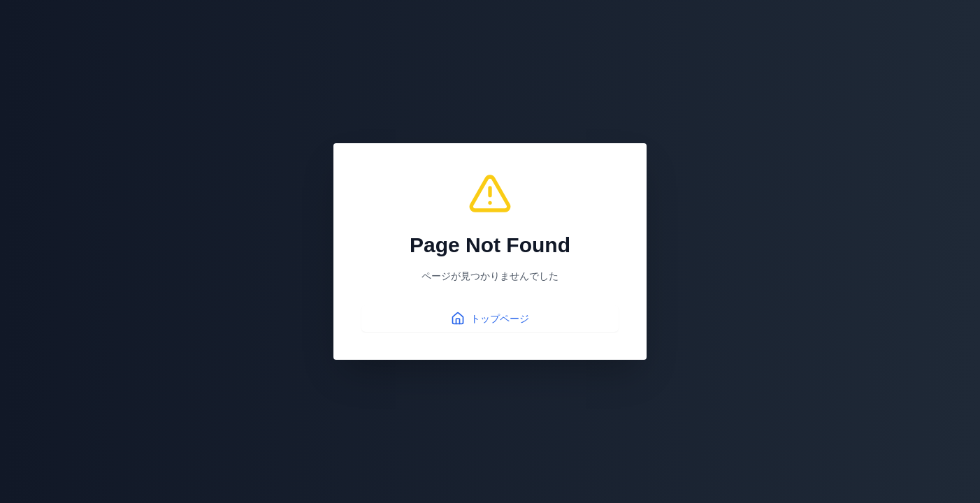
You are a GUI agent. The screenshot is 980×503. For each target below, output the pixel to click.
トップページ (490, 319)
